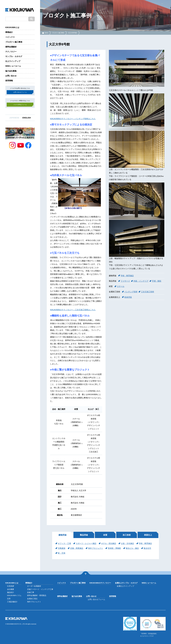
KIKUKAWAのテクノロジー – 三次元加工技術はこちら (73, 310)
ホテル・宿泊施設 (109, 543)
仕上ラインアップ (13, 61)
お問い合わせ (11, 76)
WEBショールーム (13, 66)
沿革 (9, 599)
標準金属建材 (11, 47)
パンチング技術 (131, 292)
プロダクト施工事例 (14, 42)
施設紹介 (11, 592)
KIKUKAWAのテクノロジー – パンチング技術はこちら (73, 119)
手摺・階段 (157, 281)
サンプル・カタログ (14, 56)
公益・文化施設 (127, 543)
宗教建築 (62, 548)
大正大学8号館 (72, 33)
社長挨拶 (11, 586)
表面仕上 (148, 535)
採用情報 (9, 81)
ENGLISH (27, 118)
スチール (121, 286)
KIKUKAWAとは (12, 27)
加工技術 (127, 535)
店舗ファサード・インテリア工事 (40, 589)
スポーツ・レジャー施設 (86, 543)
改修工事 (31, 592)
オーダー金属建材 (34, 586)
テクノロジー (11, 52)
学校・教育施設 (127, 276)
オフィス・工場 (64, 543)
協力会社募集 (11, 71)
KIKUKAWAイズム (14, 595)
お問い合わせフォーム (20, 92)
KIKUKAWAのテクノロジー (100, 583)
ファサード (125, 281)
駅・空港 (62, 553)
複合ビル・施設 (132, 548)
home (46, 33)
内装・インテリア (141, 281)
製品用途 (84, 535)
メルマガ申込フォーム (20, 105)
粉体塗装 (128, 297)
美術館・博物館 (114, 548)
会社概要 (11, 589)
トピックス (10, 37)
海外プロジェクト (96, 548)
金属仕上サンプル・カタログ (126, 583)
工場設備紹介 (12, 602)
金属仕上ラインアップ (125, 586)
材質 (105, 535)
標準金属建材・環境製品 (37, 595)
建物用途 (63, 535)
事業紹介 (9, 32)
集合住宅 (147, 548)
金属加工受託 (32, 599)
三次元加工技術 (147, 292)
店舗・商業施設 (77, 548)
